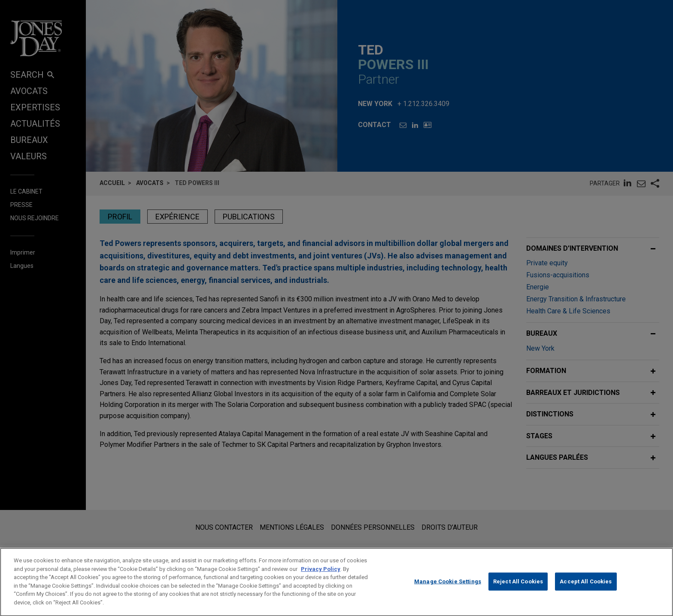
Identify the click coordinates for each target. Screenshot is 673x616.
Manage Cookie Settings (448, 591)
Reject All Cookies (518, 591)
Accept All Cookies (586, 591)
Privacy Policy (321, 579)
